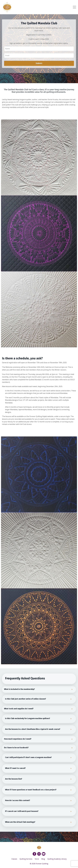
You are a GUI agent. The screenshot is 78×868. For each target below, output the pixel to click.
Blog (43, 859)
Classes (14, 859)
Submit (39, 63)
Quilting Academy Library (57, 859)
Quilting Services (26, 859)
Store (37, 859)
